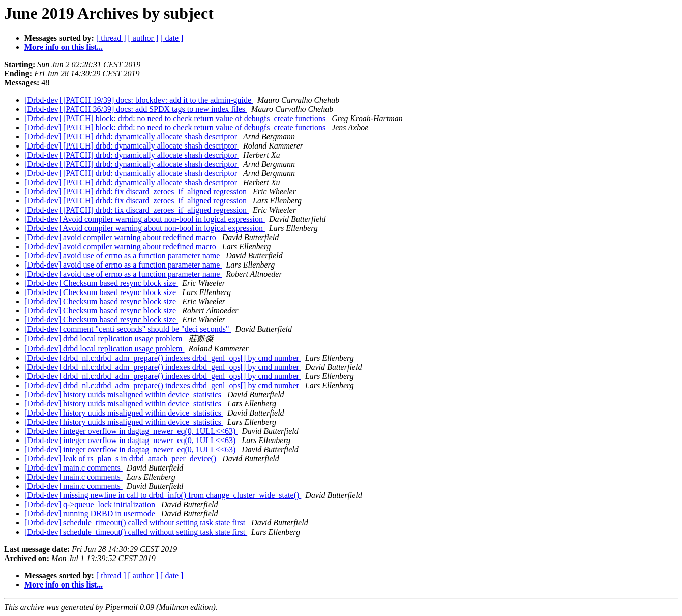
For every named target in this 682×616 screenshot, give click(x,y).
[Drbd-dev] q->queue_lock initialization (91, 504)
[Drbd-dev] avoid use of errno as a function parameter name (123, 256)
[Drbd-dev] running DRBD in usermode (91, 514)
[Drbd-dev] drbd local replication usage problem (105, 339)
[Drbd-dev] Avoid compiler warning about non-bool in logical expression (145, 219)
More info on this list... (64, 47)
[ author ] (143, 38)
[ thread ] (111, 38)
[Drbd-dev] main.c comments (73, 468)
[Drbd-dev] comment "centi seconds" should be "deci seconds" (128, 329)
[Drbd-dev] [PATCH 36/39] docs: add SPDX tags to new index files (136, 109)
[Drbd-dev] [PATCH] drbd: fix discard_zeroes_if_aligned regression (137, 192)
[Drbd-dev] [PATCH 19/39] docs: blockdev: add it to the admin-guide (139, 100)
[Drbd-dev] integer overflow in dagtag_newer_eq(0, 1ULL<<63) (131, 431)
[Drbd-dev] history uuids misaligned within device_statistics (124, 394)
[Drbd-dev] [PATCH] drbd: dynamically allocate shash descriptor (132, 137)
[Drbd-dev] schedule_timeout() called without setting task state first (136, 523)
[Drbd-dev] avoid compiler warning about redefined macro (121, 237)
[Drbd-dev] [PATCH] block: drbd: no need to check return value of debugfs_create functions (176, 118)
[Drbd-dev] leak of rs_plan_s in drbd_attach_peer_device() (121, 459)
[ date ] (172, 38)
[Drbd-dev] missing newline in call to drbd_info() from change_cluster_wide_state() (163, 495)
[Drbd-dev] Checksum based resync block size (101, 283)
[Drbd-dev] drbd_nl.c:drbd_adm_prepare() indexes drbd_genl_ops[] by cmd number (163, 358)
